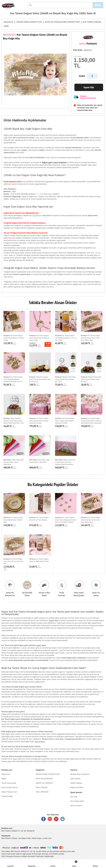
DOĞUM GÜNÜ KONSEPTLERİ (29, 22)
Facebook (43, 819)
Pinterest (56, 819)
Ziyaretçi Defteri (7, 796)
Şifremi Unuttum (76, 806)
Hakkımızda (6, 774)
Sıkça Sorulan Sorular (9, 787)
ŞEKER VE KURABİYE (44, 783)
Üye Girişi (74, 797)
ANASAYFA (8, 22)
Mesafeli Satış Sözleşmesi (80, 774)
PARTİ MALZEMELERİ (44, 779)
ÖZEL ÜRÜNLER (42, 792)
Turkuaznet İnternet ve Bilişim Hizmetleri (20, 856)
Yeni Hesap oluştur (77, 801)
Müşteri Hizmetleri (77, 787)
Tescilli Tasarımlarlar (9, 783)
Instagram (63, 819)
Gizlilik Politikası (76, 783)
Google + (50, 819)
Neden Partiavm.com (9, 792)
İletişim (4, 779)
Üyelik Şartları (75, 779)
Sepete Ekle (89, 87)
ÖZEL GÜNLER (42, 787)
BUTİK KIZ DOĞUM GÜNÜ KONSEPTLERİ (62, 22)
